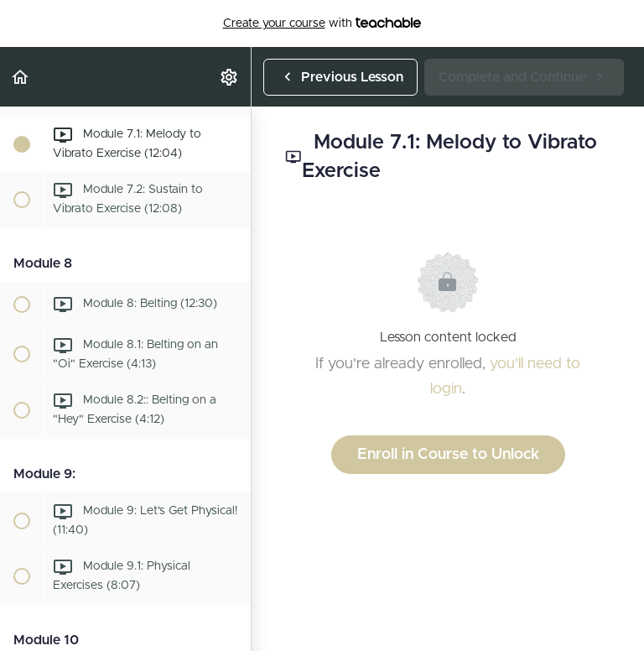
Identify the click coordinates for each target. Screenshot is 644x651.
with (322, 23)
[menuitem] (230, 77)
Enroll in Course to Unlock (448, 455)
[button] (21, 77)
